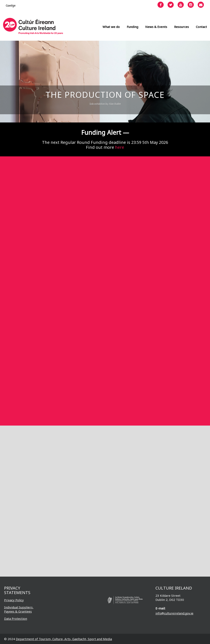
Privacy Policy (14, 600)
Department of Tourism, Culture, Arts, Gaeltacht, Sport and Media (64, 639)
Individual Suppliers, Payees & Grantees (19, 609)
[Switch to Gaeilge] (11, 5)
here (120, 147)
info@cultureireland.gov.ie (174, 613)
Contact (201, 27)
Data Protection (16, 619)
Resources (181, 27)
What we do (111, 27)
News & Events (156, 27)
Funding (132, 27)
